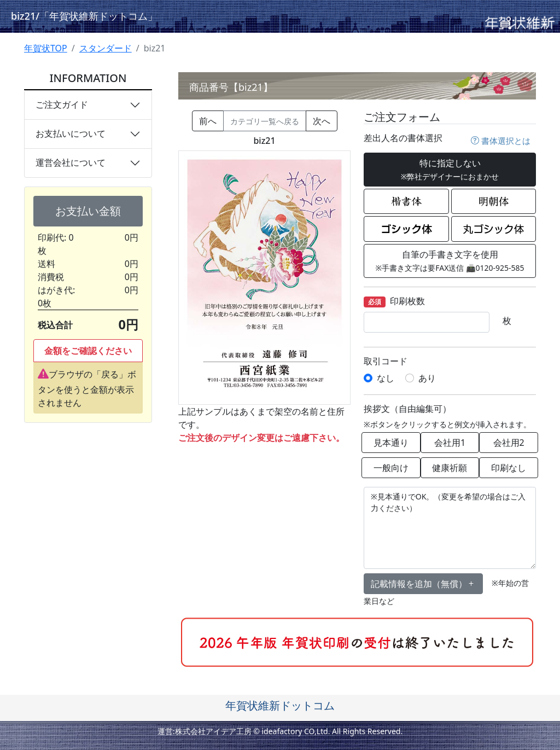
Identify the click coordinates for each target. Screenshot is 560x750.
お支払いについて (71, 133)
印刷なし (509, 468)
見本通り (391, 443)
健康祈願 (450, 468)
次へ (322, 121)
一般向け (391, 468)
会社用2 (509, 443)
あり (427, 378)
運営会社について (71, 162)
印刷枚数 (394, 302)
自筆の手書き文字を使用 (450, 261)
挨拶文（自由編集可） (407, 409)
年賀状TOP (46, 48)
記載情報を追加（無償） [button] (423, 584)
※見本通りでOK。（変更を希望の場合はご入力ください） (450, 528)
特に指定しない (450, 169)
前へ (208, 121)
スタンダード (106, 48)
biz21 (84, 16)
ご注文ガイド (62, 104)
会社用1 (450, 443)
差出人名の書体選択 (403, 138)
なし (386, 378)
